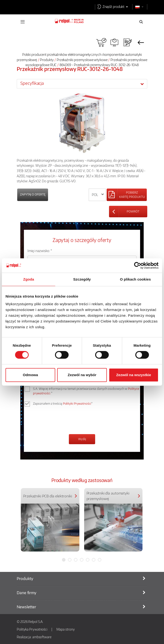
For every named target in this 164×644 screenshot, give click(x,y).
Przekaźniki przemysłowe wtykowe (82, 60)
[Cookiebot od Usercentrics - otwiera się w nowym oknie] (138, 265)
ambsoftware (42, 637)
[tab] (82, 84)
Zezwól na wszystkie (134, 375)
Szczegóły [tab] (82, 279)
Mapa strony (66, 629)
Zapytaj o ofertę (33, 194)
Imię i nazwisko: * (40, 251)
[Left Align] (127, 195)
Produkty (47, 60)
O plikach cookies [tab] (135, 279)
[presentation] (64, 421)
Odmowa (30, 375)
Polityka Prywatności (32, 629)
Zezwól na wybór (82, 375)
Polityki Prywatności (77, 403)
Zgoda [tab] (29, 279)
